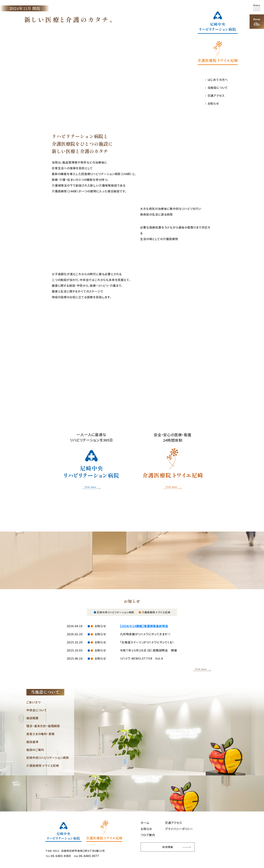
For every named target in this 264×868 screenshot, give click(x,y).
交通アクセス (216, 96)
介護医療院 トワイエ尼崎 (43, 765)
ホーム (145, 822)
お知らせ (213, 104)
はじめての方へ (218, 80)
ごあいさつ (33, 702)
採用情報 (168, 846)
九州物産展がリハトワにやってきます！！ (145, 633)
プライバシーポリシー (179, 828)
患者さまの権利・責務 (40, 733)
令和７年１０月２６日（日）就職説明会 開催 (148, 650)
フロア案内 (148, 834)
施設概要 (32, 717)
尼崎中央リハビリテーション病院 (48, 757)
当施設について (218, 88)
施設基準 (32, 741)
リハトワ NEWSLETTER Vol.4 (141, 658)
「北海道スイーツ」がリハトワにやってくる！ (147, 642)
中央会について (37, 709)
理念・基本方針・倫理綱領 (43, 725)
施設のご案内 (35, 749)
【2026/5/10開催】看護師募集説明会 (144, 625)
